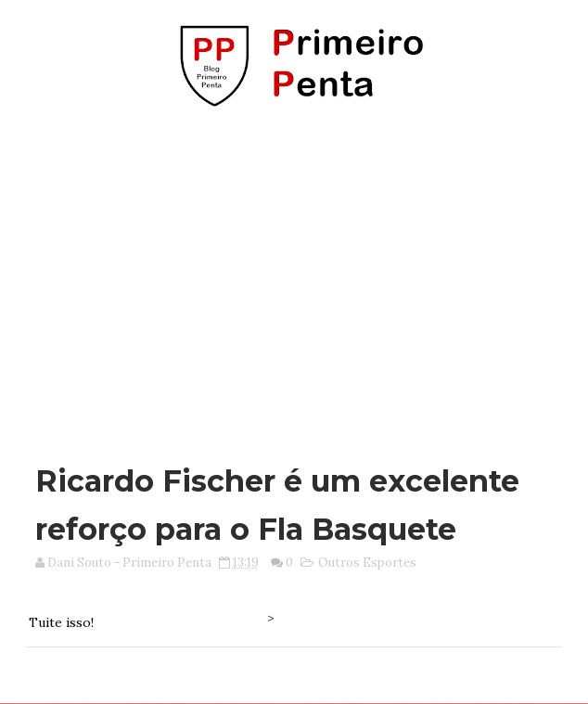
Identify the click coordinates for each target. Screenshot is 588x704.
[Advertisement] (300, 276)
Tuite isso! (61, 622)
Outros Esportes (367, 563)
